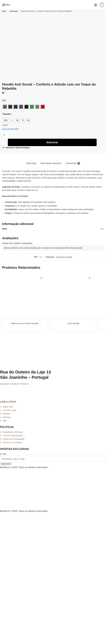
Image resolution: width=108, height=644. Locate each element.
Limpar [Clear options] (5, 125)
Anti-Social (14, 11)
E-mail (3, 454)
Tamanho (7, 114)
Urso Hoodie (73, 323)
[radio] (5, 107)
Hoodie (69, 257)
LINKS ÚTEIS (8, 402)
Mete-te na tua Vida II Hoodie (25, 323)
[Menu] (6, 5)
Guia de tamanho (10, 129)
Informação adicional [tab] (51, 163)
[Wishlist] (41, 278)
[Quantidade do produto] (6, 135)
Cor (4, 100)
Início (4, 11)
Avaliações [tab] (71, 163)
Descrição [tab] (31, 163)
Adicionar (52, 142)
